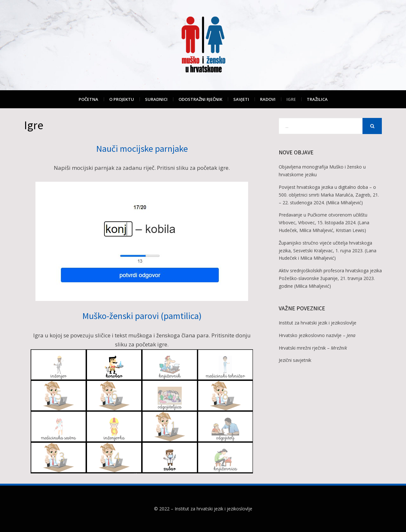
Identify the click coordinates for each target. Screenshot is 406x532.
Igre (291, 99)
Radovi (268, 99)
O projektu (122, 99)
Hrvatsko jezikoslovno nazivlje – (317, 335)
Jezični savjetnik (295, 360)
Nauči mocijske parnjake (142, 149)
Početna (88, 99)
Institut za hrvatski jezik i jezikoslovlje (318, 323)
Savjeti (241, 99)
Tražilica (317, 99)
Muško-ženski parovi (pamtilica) (142, 316)
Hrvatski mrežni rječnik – (313, 348)
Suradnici (156, 99)
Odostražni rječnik (200, 99)
